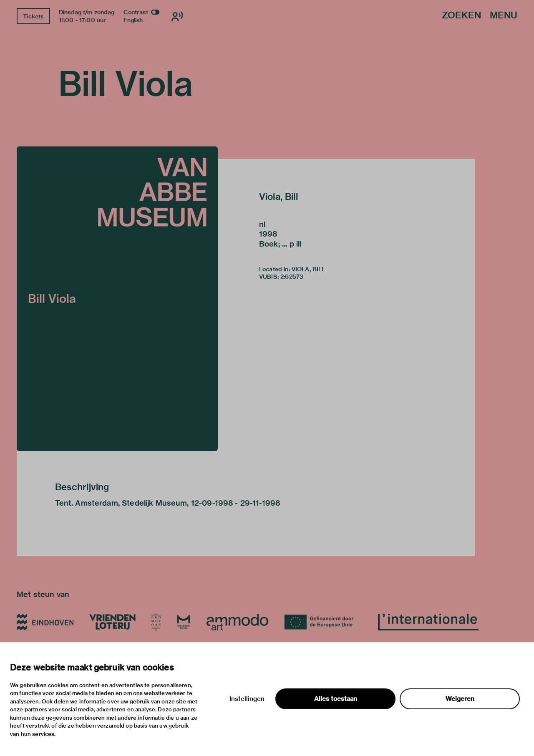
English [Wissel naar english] (133, 20)
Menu (504, 16)
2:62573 (292, 277)
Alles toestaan (336, 699)
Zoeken (461, 16)
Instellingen (247, 699)
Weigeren (460, 699)
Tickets (33, 16)
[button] (117, 299)
